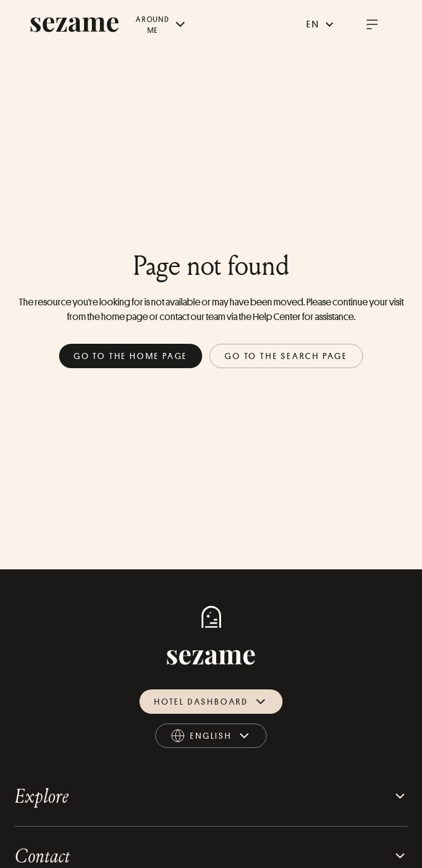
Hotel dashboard (211, 702)
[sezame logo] (75, 25)
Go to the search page (286, 356)
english (211, 738)
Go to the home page (131, 356)
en (322, 24)
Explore (211, 796)
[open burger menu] (372, 24)
